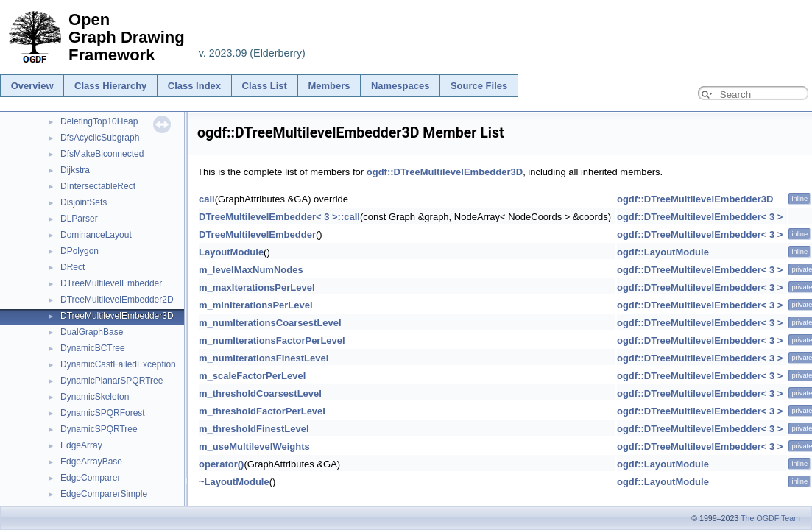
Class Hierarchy (110, 86)
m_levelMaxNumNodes (251, 270)
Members (329, 86)
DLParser (79, 219)
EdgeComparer (90, 478)
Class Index (194, 86)
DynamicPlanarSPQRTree (112, 381)
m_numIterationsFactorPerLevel (272, 340)
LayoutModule (231, 252)
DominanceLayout (96, 235)
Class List (265, 86)
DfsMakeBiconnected (102, 154)
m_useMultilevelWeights (254, 446)
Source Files (479, 86)
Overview (32, 86)
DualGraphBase (92, 332)
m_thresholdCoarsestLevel (260, 393)
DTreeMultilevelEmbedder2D (117, 300)
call (207, 199)
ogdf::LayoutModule (663, 252)
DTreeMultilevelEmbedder (111, 283)
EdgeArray (81, 445)
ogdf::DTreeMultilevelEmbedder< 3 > (700, 217)
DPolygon (80, 251)
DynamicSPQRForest (103, 413)
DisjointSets (84, 202)
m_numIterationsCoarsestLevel (270, 323)
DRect (73, 267)
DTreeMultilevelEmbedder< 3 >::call (279, 217)
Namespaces (400, 86)
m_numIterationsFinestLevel (264, 358)
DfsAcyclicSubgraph (100, 138)
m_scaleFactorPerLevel (252, 376)
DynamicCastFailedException (118, 364)
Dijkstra (75, 170)
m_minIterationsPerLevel (256, 305)
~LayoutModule (234, 482)
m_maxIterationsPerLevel (257, 287)
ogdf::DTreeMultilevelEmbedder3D (445, 172)
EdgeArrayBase (91, 462)
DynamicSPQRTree (99, 429)
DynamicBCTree (93, 348)
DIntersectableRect (98, 186)
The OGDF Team (770, 518)
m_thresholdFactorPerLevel (262, 411)
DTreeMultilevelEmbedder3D (117, 316)
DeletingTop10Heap (99, 121)
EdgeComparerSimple (104, 494)
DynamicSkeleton (95, 397)
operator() (221, 464)
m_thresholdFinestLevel (254, 429)
